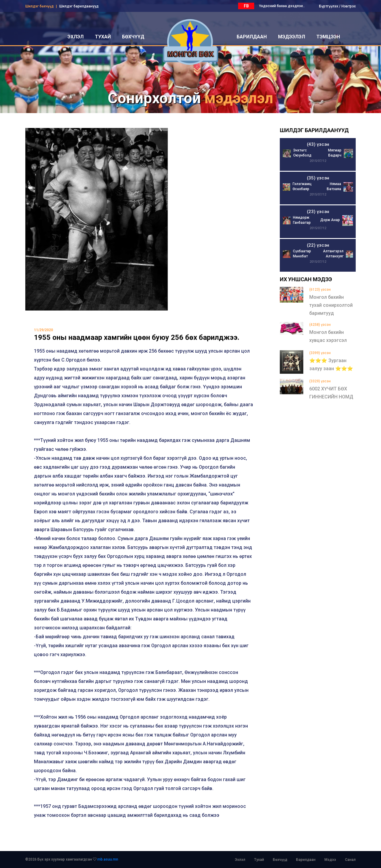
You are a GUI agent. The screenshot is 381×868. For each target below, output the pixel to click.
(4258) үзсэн (320, 325)
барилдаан (252, 37)
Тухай (259, 860)
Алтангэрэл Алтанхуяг (333, 254)
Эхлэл (240, 860)
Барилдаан (306, 860)
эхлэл (76, 37)
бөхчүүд (133, 37)
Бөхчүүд (280, 860)
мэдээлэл (292, 37)
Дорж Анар (330, 220)
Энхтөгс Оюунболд (302, 153)
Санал (350, 860)
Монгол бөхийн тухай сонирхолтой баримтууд (331, 305)
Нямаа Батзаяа (334, 186)
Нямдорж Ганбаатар (302, 220)
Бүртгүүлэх (329, 6)
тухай (103, 37)
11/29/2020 (43, 330)
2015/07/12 (318, 161)
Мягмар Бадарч (335, 153)
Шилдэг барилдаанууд (79, 6)
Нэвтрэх (349, 6)
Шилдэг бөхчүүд (39, 6)
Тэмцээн (328, 37)
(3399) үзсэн (320, 353)
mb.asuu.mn (108, 859)
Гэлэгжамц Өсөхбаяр (302, 186)
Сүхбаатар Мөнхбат (302, 254)
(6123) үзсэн (320, 290)
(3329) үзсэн (320, 381)
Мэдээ (330, 860)
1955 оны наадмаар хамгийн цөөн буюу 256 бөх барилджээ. (137, 337)
